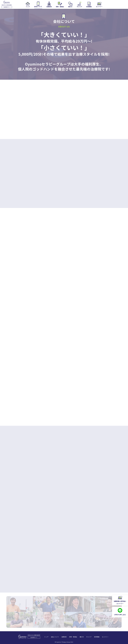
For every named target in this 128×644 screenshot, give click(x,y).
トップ (45, 637)
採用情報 (97, 637)
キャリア (89, 637)
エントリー (106, 637)
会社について (54, 637)
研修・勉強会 (73, 637)
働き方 (82, 637)
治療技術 (64, 637)
